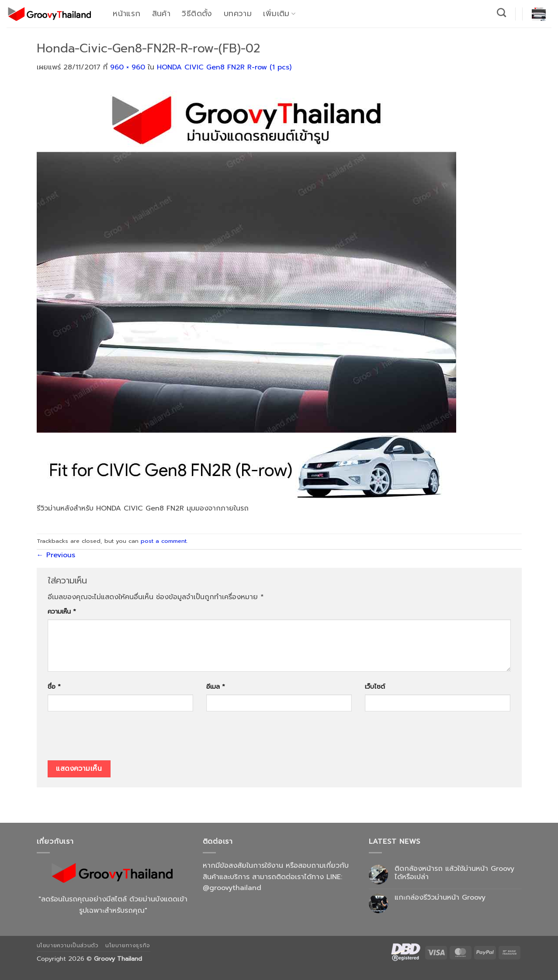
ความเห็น (62, 611)
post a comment (164, 541)
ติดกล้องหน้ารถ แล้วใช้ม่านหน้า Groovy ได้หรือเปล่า (454, 873)
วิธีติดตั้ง (197, 14)
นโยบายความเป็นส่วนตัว (68, 945)
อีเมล (216, 687)
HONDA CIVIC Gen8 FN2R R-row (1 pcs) (224, 67)
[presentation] (114, 739)
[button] (539, 14)
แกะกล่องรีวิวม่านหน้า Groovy (440, 898)
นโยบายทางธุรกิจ (128, 945)
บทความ (238, 14)
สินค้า (161, 14)
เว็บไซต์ (375, 687)
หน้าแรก (127, 14)
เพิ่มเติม (279, 14)
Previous (56, 555)
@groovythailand (232, 888)
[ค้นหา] (502, 12)
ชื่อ (54, 687)
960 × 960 (128, 67)
